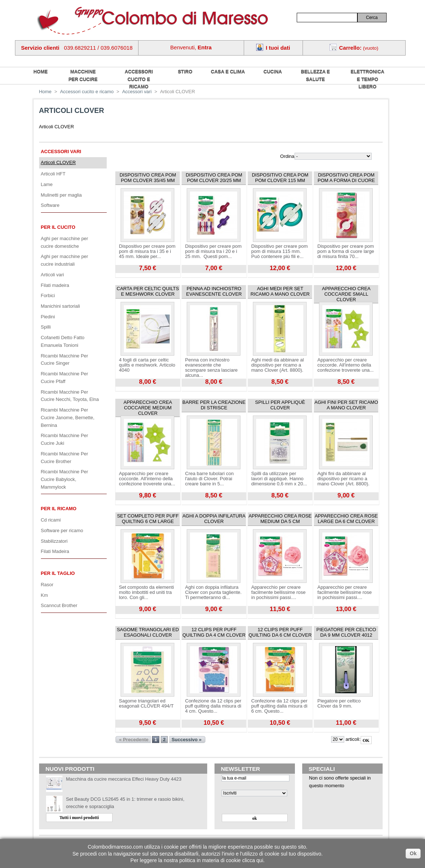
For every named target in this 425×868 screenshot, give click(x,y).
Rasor (47, 585)
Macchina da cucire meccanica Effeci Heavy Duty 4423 (124, 779)
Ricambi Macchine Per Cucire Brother (65, 458)
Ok (413, 853)
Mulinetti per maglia (61, 195)
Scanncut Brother (59, 605)
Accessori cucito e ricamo (139, 79)
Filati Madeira (55, 551)
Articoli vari (52, 275)
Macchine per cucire (83, 75)
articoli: (353, 739)
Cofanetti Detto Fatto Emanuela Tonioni (63, 341)
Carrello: (350, 48)
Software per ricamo (62, 530)
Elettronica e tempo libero (368, 79)
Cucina (273, 71)
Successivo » (186, 740)
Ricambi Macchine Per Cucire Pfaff (65, 378)
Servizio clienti (40, 48)
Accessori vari (61, 151)
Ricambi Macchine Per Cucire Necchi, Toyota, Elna (70, 396)
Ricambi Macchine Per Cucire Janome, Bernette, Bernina (68, 417)
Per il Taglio (58, 573)
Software (50, 205)
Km (44, 595)
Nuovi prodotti (70, 769)
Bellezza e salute (315, 75)
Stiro (185, 71)
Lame (47, 184)
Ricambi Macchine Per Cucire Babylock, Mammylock (65, 479)
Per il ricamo (59, 509)
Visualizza (126, 276)
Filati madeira (55, 285)
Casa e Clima (228, 71)
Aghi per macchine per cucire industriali (65, 260)
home (41, 71)
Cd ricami (51, 520)
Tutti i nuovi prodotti (79, 818)
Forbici (48, 295)
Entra (205, 47)
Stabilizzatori (54, 541)
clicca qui (253, 860)
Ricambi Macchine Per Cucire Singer (65, 360)
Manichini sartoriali (60, 306)
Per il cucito (58, 227)
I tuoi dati (278, 48)
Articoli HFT (53, 174)
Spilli (46, 327)
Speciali (322, 769)
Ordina (287, 156)
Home (45, 92)
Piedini (48, 317)
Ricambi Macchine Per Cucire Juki (65, 439)
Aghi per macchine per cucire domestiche (65, 242)
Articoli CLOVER (58, 162)
